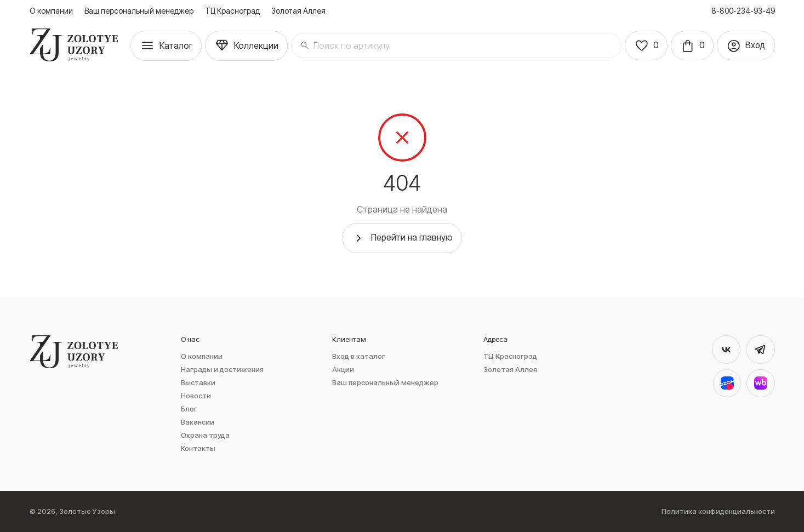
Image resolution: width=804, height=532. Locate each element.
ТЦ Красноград (232, 11)
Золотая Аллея (298, 11)
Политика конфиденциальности (718, 511)
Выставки (198, 383)
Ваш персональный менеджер (139, 11)
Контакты (198, 448)
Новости (196, 396)
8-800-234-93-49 (743, 11)
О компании (51, 11)
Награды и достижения (222, 370)
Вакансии (198, 422)
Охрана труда (205, 435)
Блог (189, 409)
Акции (343, 370)
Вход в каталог (359, 356)
